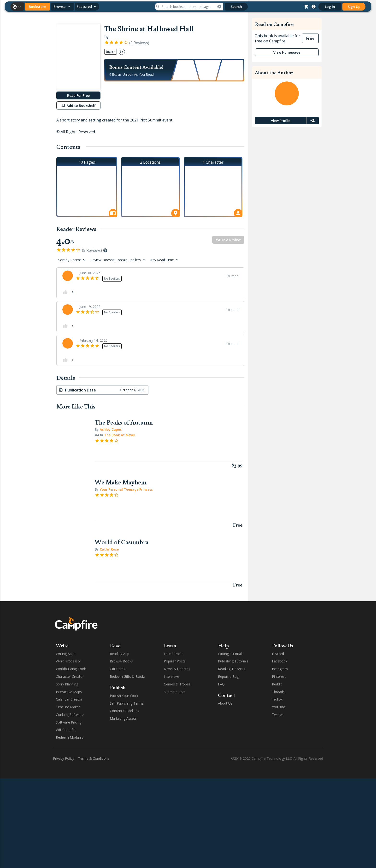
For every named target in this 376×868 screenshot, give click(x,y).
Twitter (277, 715)
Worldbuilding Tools (71, 669)
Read (115, 645)
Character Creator (70, 676)
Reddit (277, 684)
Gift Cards (117, 669)
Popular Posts (175, 661)
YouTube (279, 707)
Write (62, 645)
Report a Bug (228, 676)
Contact (227, 695)
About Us (225, 703)
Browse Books (121, 661)
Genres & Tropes (177, 684)
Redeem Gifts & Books (128, 676)
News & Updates (177, 669)
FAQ (221, 684)
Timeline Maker (68, 707)
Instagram (280, 669)
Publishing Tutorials (233, 661)
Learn (170, 645)
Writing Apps (66, 654)
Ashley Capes (110, 429)
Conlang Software (70, 715)
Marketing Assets (123, 718)
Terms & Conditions (94, 758)
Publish (118, 687)
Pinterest (279, 676)
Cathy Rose (109, 549)
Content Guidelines (124, 711)
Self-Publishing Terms (127, 703)
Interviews (172, 676)
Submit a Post (175, 692)
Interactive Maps (69, 692)
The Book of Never (120, 435)
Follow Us (282, 645)
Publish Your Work (124, 696)
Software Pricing (69, 722)
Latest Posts (174, 654)
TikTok (277, 699)
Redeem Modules (70, 737)
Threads (278, 692)
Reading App (120, 654)
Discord (278, 654)
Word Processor (68, 661)
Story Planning (67, 684)
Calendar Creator (69, 699)
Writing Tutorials (231, 654)
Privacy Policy (64, 758)
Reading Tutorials (232, 669)
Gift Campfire (66, 730)
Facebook (280, 661)
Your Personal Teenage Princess (126, 489)
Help (223, 645)
